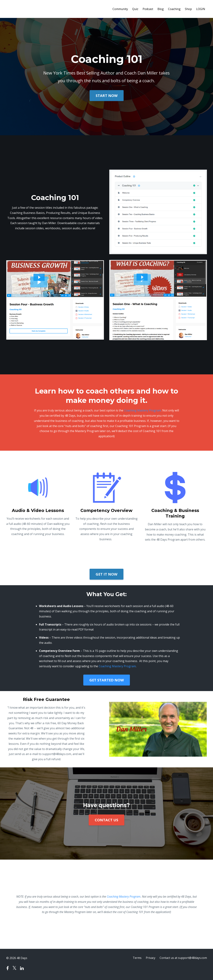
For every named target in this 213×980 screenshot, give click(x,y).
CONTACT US (106, 820)
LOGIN (201, 9)
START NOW (107, 96)
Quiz (135, 9)
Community (120, 9)
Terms (137, 958)
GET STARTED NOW (107, 680)
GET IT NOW (106, 574)
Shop (188, 9)
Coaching (174, 9)
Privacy (151, 958)
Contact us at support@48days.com (183, 958)
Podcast (148, 9)
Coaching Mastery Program (143, 410)
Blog (161, 9)
